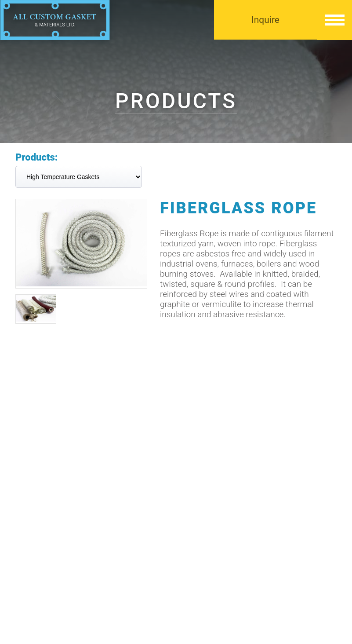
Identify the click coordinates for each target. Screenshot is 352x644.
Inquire (265, 20)
